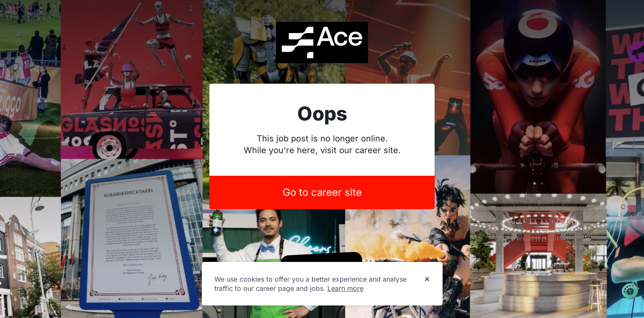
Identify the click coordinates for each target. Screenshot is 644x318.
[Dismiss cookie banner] (427, 280)
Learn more (345, 288)
